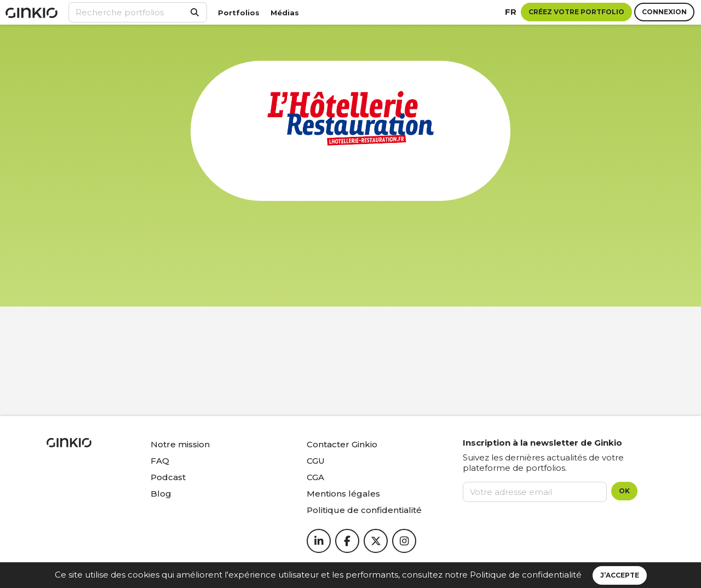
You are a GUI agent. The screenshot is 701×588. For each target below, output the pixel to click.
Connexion (664, 12)
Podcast (168, 477)
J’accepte (620, 575)
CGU (316, 461)
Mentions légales (343, 494)
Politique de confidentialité (526, 575)
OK (624, 491)
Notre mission (180, 444)
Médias (285, 13)
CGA (315, 477)
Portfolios (239, 13)
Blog (161, 494)
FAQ (160, 461)
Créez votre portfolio (576, 12)
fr (511, 12)
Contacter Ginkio (342, 444)
